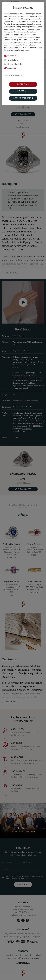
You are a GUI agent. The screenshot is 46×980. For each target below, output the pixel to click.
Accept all (23, 84)
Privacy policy (24, 50)
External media (15, 64)
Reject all (23, 91)
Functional (13, 69)
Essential (12, 56)
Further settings (13, 75)
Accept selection (23, 98)
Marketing (13, 60)
